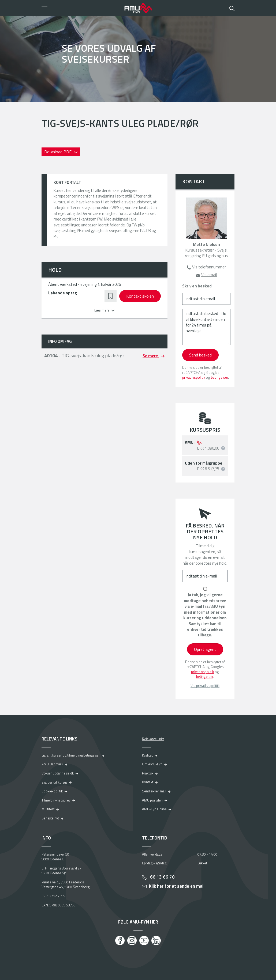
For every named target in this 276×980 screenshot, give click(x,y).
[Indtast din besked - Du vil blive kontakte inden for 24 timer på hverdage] (206, 327)
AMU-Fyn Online (154, 809)
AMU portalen (152, 800)
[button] (81, 8)
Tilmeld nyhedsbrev (56, 800)
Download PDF (58, 152)
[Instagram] (132, 941)
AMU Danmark (52, 764)
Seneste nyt (50, 818)
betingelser (219, 377)
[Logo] (138, 8)
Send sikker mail (154, 791)
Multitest (48, 809)
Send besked (200, 355)
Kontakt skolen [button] (140, 296)
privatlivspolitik (194, 377)
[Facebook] (120, 941)
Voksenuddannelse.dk (58, 773)
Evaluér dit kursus (54, 782)
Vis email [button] (209, 275)
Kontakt (148, 782)
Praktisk (148, 773)
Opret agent (205, 649)
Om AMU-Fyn (152, 764)
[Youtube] (144, 941)
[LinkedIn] (156, 941)
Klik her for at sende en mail (177, 886)
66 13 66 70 (162, 877)
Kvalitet (147, 755)
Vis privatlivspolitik (205, 686)
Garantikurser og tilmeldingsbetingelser (71, 755)
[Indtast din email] (206, 299)
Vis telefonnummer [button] (209, 267)
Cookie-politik (52, 791)
